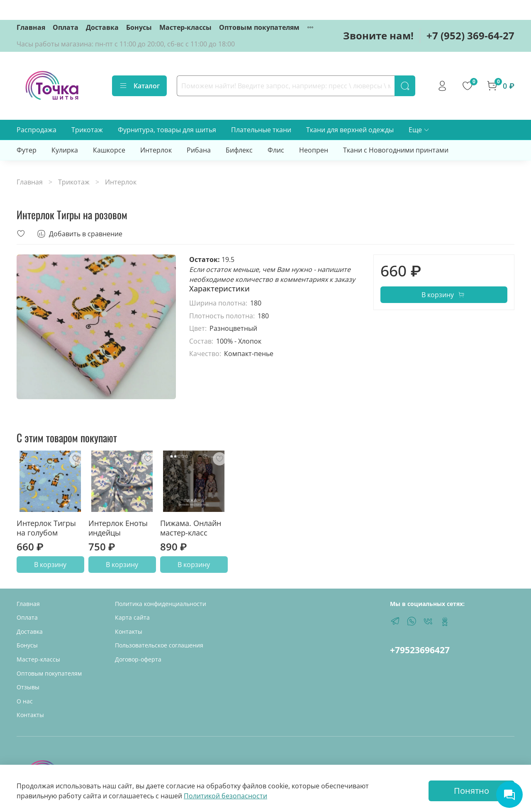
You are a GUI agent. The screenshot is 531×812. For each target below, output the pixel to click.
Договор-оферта (138, 659)
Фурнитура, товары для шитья (167, 130)
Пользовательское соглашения (159, 645)
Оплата (66, 27)
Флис (276, 150)
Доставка (102, 27)
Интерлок (156, 150)
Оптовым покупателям (259, 27)
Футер (27, 150)
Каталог (139, 86)
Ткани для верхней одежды (350, 130)
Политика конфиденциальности (161, 604)
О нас (25, 701)
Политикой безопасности (225, 796)
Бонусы (139, 27)
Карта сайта (132, 617)
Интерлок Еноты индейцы (118, 528)
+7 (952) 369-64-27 (470, 35)
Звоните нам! (378, 35)
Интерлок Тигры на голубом (46, 528)
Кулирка (65, 150)
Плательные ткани (261, 130)
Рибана (199, 150)
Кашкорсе (109, 150)
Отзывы (28, 687)
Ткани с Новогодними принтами (396, 150)
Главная (31, 27)
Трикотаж (87, 130)
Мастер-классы (185, 27)
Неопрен (314, 150)
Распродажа (37, 130)
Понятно (471, 791)
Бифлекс (239, 150)
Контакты (30, 715)
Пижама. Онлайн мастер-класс (191, 528)
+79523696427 (420, 650)
